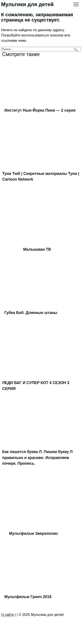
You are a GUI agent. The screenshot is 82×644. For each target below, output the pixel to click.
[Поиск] (75, 49)
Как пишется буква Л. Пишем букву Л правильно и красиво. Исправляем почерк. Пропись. (37, 458)
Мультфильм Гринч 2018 (28, 597)
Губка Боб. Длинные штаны (31, 313)
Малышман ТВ (37, 249)
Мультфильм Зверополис (34, 533)
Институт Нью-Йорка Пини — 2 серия (40, 110)
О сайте (8, 615)
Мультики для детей (27, 4)
